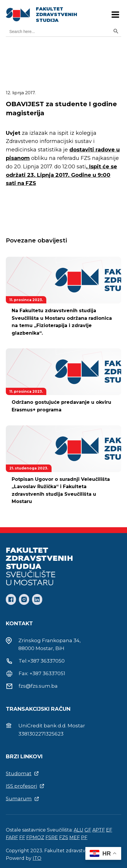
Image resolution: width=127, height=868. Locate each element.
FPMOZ (35, 838)
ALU (79, 830)
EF (109, 830)
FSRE (52, 838)
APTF (99, 830)
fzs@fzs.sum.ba (38, 686)
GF (88, 830)
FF (22, 838)
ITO (37, 858)
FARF (12, 838)
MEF (75, 838)
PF (84, 838)
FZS (64, 838)
